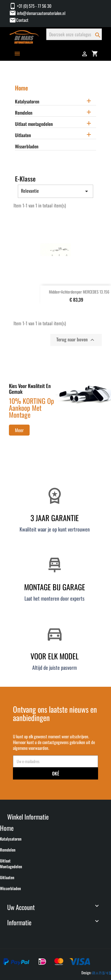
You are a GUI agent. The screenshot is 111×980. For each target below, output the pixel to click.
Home (21, 88)
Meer (19, 430)
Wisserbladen (27, 147)
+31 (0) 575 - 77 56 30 (30, 6)
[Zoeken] (74, 34)
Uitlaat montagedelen (34, 124)
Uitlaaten (23, 135)
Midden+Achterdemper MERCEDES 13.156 (79, 292)
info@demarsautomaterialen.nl (37, 13)
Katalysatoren (27, 102)
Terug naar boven (76, 340)
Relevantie (55, 191)
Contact (22, 20)
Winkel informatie (28, 817)
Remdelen (24, 113)
